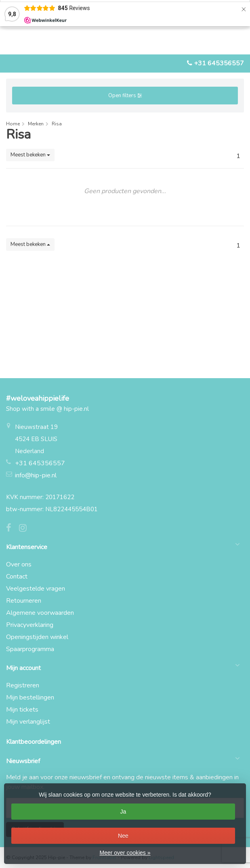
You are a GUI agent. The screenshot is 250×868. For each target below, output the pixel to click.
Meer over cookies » (125, 853)
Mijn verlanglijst (28, 722)
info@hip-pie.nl (36, 475)
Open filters (125, 96)
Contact (17, 577)
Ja (123, 812)
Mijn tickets (22, 710)
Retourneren (24, 601)
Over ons (19, 564)
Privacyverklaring (30, 625)
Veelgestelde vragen (36, 589)
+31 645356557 (219, 63)
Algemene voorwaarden (40, 613)
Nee (123, 836)
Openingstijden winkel (37, 637)
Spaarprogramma (30, 649)
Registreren (23, 685)
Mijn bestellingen (30, 697)
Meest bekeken (30, 155)
